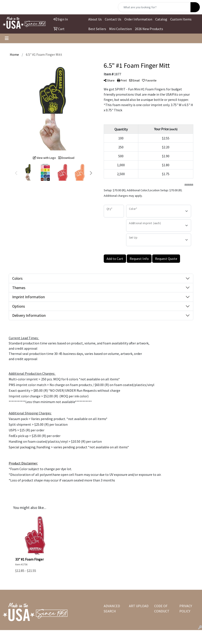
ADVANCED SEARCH (112, 608)
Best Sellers (97, 29)
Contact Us (113, 19)
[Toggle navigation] (7, 38)
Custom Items (181, 19)
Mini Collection (120, 29)
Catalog (161, 19)
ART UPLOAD (139, 606)
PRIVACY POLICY (186, 608)
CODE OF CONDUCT (162, 608)
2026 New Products (149, 29)
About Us (95, 19)
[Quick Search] (154, 7)
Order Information (138, 19)
